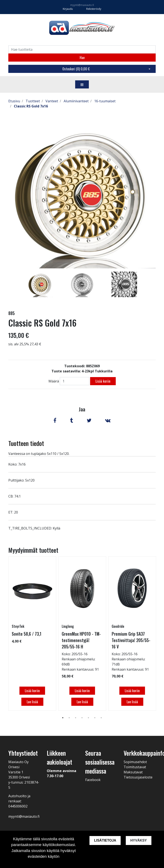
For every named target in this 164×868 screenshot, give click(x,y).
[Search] (82, 49)
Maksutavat (133, 772)
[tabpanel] (40, 284)
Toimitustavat (135, 767)
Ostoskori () (76, 69)
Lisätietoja (105, 840)
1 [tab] (63, 718)
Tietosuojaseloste (138, 777)
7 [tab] (101, 718)
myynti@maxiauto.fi (82, 5)
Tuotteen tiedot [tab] (26, 443)
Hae (82, 58)
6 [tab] (95, 718)
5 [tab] (88, 718)
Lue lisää (32, 702)
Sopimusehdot (135, 762)
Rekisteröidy (94, 9)
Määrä (54, 381)
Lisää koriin (103, 381)
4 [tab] (82, 718)
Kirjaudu (68, 9)
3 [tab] (76, 718)
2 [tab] (69, 718)
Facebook (93, 780)
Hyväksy (138, 840)
